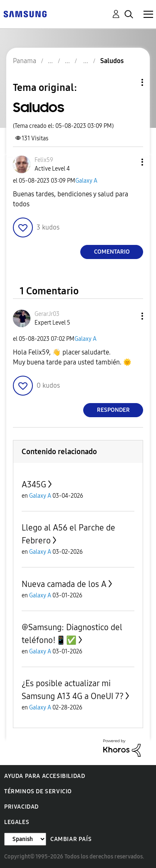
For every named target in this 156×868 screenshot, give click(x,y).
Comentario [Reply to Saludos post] (112, 252)
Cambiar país (71, 839)
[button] (129, 162)
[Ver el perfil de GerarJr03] (47, 314)
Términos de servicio (38, 791)
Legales (17, 822)
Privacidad (21, 807)
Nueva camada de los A (64, 584)
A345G (34, 484)
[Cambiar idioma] (25, 839)
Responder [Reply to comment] (113, 410)
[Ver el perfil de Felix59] (44, 160)
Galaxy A (86, 181)
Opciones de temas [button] (128, 82)
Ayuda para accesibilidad (45, 776)
